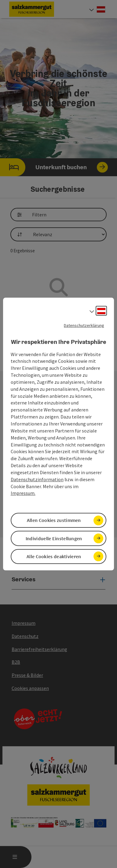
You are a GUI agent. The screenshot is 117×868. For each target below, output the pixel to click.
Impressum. (23, 493)
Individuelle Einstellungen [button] (54, 538)
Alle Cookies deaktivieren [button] (54, 556)
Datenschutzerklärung (84, 325)
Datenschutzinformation (37, 479)
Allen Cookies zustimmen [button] (54, 520)
